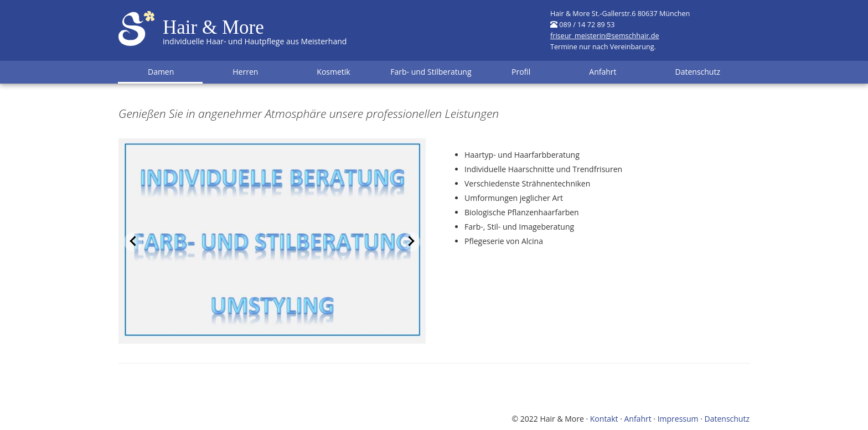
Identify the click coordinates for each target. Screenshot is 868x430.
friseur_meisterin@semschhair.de (604, 36)
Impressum (678, 419)
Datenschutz (698, 72)
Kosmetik (333, 72)
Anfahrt (603, 72)
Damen (161, 72)
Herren (245, 72)
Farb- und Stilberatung (431, 72)
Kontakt (604, 419)
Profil (521, 72)
